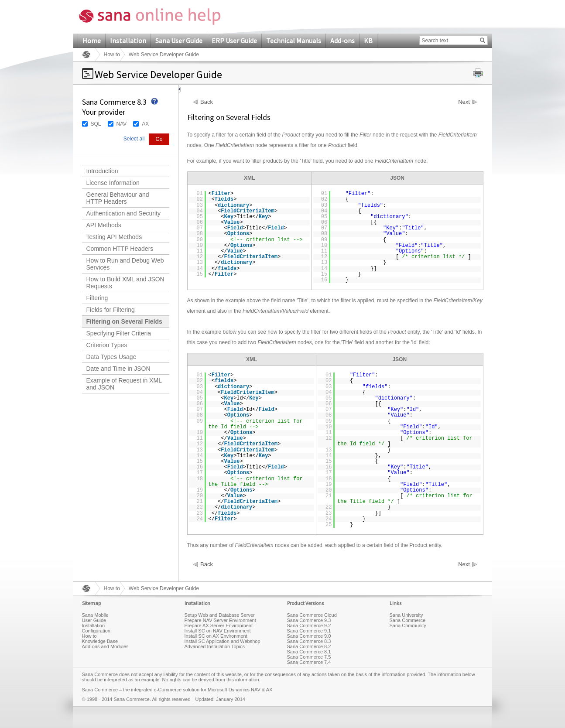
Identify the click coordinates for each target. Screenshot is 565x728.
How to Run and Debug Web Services (125, 264)
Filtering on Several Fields (124, 321)
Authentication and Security (123, 213)
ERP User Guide (234, 41)
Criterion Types (107, 345)
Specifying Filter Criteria (119, 333)
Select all (134, 139)
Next (464, 102)
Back (207, 102)
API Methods (104, 225)
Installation (128, 41)
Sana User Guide (179, 41)
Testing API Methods (114, 237)
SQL (96, 124)
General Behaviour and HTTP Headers (118, 198)
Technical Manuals (294, 41)
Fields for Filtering (111, 310)
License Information (113, 183)
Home (92, 41)
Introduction (102, 171)
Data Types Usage (111, 357)
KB (368, 41)
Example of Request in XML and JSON (124, 384)
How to (112, 55)
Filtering (97, 298)
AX (145, 124)
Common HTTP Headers (120, 249)
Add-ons (342, 41)
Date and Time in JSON (118, 369)
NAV (122, 124)
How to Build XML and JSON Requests (125, 283)
